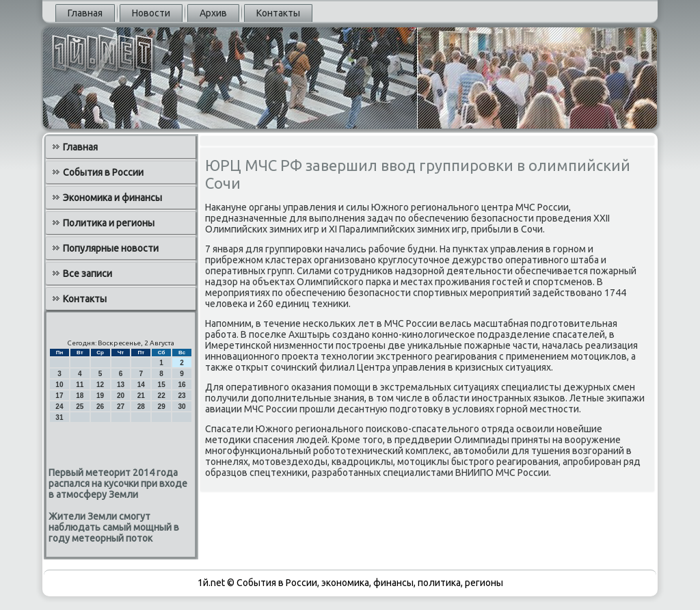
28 (141, 407)
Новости (151, 13)
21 (141, 396)
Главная (85, 13)
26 (100, 407)
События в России (103, 172)
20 (121, 396)
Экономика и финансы (112, 198)
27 (121, 407)
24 (59, 407)
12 (100, 385)
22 (162, 396)
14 (141, 385)
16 (181, 385)
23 (181, 396)
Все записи (87, 274)
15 (162, 385)
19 (100, 396)
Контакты (278, 13)
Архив (213, 13)
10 (59, 385)
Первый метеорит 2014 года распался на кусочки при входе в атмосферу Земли (118, 483)
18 (80, 396)
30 (181, 407)
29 (162, 407)
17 (59, 396)
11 (80, 385)
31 (59, 417)
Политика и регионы (109, 223)
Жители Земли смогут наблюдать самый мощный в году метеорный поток (114, 527)
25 (80, 407)
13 (121, 385)
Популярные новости (111, 248)
